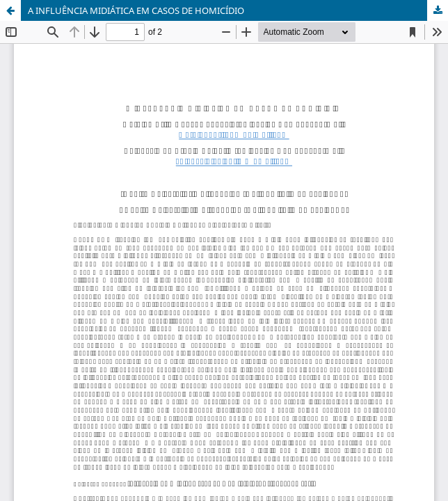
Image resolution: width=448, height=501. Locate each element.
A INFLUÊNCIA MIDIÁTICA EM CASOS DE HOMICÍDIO (136, 10)
